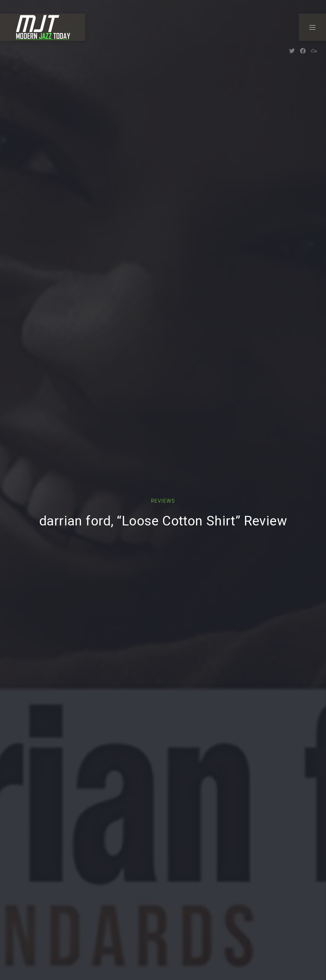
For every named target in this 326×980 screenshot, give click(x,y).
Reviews (163, 501)
